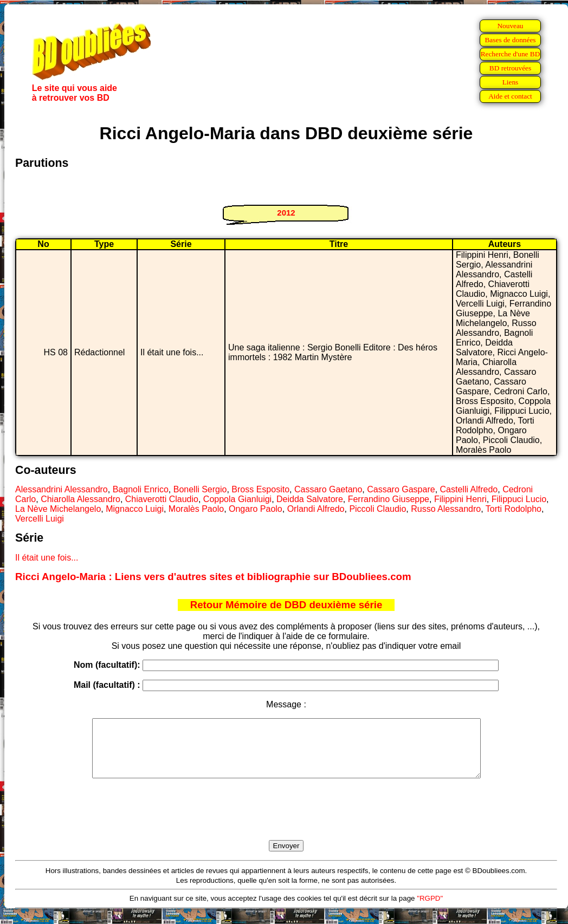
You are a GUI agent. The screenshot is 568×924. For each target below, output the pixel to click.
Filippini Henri (460, 499)
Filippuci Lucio (519, 499)
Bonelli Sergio (200, 489)
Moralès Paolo (196, 509)
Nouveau (510, 26)
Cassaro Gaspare (401, 489)
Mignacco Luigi (135, 509)
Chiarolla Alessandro (80, 499)
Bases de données (510, 40)
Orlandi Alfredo (316, 509)
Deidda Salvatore (310, 499)
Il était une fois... (47, 558)
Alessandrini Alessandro (62, 489)
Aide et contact (510, 96)
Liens (511, 82)
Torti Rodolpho (514, 509)
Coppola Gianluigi (237, 499)
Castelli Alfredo (469, 489)
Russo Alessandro (446, 509)
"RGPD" (430, 910)
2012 (286, 213)
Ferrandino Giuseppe (389, 499)
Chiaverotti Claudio (162, 499)
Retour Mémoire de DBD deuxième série (286, 605)
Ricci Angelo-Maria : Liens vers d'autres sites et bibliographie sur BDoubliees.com (213, 577)
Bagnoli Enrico (141, 489)
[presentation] (286, 822)
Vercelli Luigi (40, 519)
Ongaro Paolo (256, 509)
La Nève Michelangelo (58, 509)
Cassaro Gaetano (328, 489)
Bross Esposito (260, 489)
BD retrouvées (510, 68)
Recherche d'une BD (511, 54)
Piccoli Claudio (377, 509)
